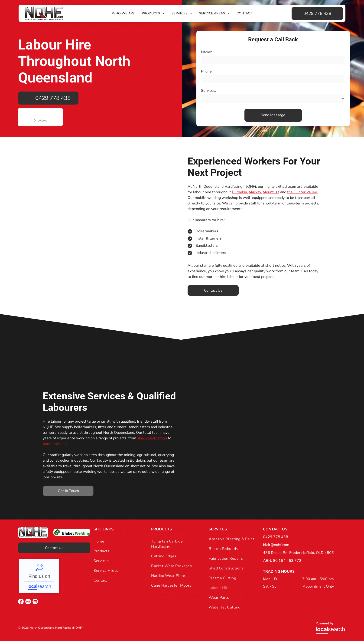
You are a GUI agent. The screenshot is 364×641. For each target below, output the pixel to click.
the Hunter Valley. (302, 192)
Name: (206, 52)
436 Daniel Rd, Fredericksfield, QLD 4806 (298, 553)
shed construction (152, 438)
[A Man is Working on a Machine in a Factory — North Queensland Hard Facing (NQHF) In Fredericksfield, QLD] (254, 443)
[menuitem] (123, 13)
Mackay (255, 192)
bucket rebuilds (56, 444)
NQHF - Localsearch (39, 576)
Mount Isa (271, 192)
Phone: (207, 71)
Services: (209, 91)
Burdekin (239, 192)
